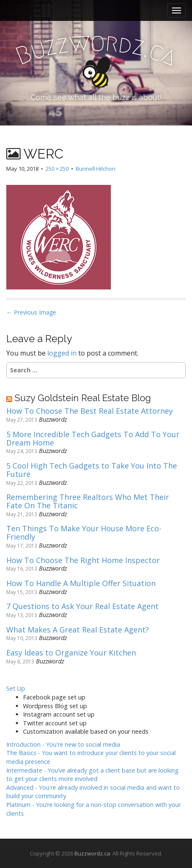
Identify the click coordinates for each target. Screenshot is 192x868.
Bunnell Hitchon (96, 169)
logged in (62, 353)
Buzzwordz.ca (92, 853)
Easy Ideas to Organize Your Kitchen (71, 653)
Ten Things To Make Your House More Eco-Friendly (84, 533)
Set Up (16, 688)
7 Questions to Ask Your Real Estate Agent (82, 607)
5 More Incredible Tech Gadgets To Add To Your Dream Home (93, 439)
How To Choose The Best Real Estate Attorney (90, 411)
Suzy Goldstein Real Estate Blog (83, 398)
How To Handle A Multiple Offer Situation (81, 584)
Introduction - (63, 744)
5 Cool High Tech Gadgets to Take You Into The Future (92, 470)
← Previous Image (31, 312)
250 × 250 (57, 169)
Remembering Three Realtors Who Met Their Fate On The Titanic (88, 502)
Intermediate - (92, 775)
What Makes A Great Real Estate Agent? (78, 630)
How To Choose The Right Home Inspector (83, 561)
